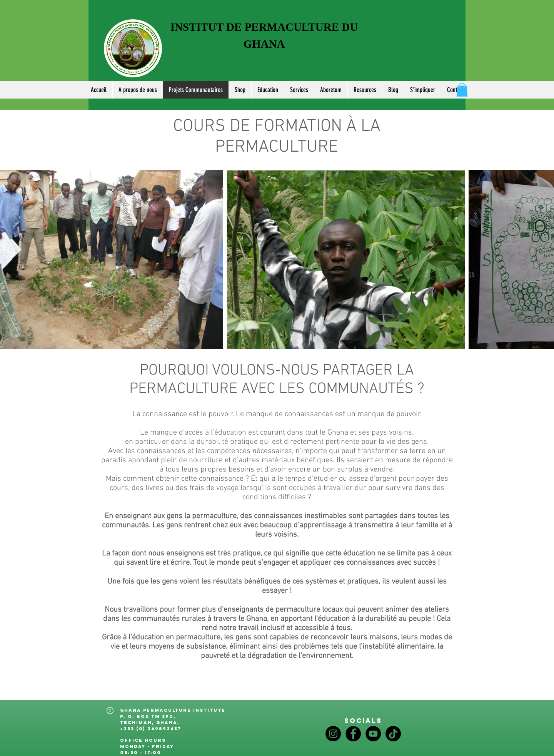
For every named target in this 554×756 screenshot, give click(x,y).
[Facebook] (353, 734)
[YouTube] (373, 734)
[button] (365, 90)
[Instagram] (333, 734)
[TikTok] (393, 734)
